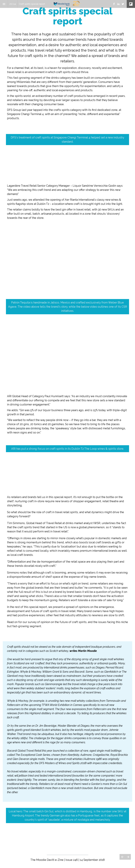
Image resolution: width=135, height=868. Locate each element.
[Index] (4, 4)
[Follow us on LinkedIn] (118, 4)
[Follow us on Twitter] (123, 4)
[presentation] (67, 65)
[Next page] (128, 857)
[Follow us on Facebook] (114, 4)
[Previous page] (122, 857)
